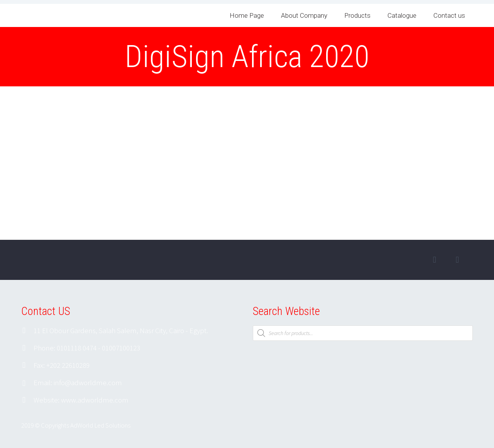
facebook (435, 260)
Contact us (449, 15)
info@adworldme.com (88, 382)
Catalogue (402, 15)
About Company (304, 15)
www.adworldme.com (95, 400)
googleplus (457, 260)
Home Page (247, 15)
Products (357, 15)
